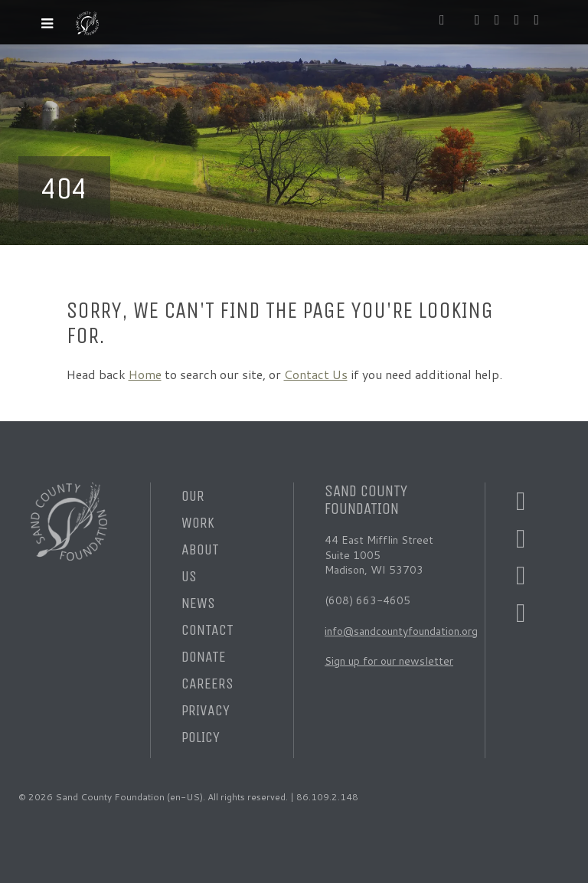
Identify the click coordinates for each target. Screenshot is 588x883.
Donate (204, 657)
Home (145, 374)
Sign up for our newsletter (389, 661)
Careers (207, 684)
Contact (207, 630)
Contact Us (316, 374)
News (198, 603)
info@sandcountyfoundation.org (401, 631)
